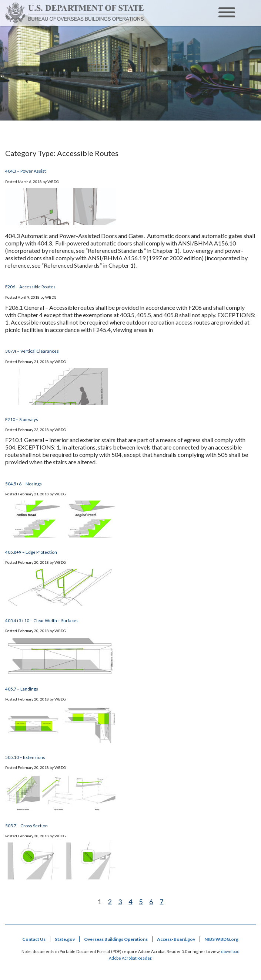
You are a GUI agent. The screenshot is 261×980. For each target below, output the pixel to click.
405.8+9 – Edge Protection (31, 552)
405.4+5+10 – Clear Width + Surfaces (42, 620)
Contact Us (34, 939)
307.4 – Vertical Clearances (32, 351)
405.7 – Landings (22, 689)
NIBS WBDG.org (221, 939)
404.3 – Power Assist (26, 171)
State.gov (65, 939)
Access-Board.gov (176, 939)
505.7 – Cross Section (26, 825)
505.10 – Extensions (25, 757)
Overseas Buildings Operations (116, 939)
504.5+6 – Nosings (24, 484)
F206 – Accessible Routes (30, 286)
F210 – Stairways (22, 419)
